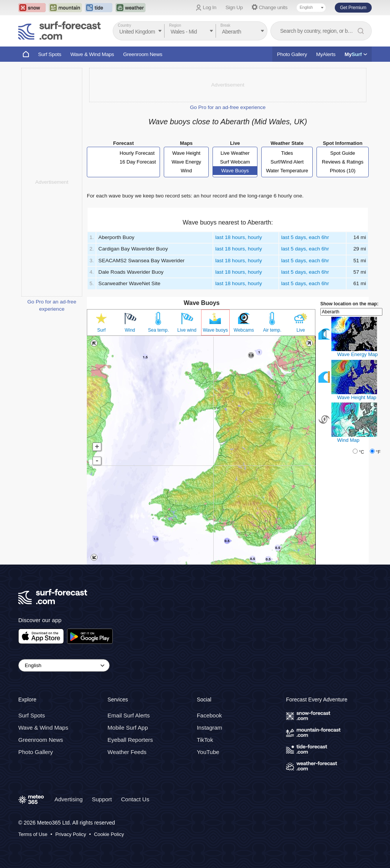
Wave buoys (216, 330)
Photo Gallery (292, 54)
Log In (210, 7)
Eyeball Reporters (130, 740)
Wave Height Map (357, 397)
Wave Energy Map (357, 354)
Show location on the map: (349, 304)
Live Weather (235, 153)
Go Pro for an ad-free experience (228, 107)
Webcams (244, 330)
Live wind (187, 330)
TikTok (205, 740)
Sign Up (234, 7)
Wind (186, 171)
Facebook (209, 715)
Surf (101, 330)
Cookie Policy (109, 834)
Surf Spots (50, 54)
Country (124, 25)
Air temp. (272, 330)
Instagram (210, 728)
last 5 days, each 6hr (305, 237)
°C (361, 452)
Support (102, 799)
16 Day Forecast (138, 162)
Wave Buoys (235, 171)
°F (378, 452)
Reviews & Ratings (343, 162)
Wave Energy (186, 162)
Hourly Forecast (137, 153)
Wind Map (348, 440)
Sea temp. (159, 330)
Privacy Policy (71, 834)
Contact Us (135, 799)
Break (225, 25)
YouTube (208, 752)
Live (301, 330)
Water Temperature (287, 171)
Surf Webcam (235, 162)
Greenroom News (143, 54)
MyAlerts (326, 54)
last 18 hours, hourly (238, 237)
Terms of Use (33, 834)
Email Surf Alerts (129, 715)
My (356, 54)
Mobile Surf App (128, 728)
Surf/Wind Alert (287, 162)
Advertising (69, 799)
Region (175, 25)
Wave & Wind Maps (92, 54)
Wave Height (186, 153)
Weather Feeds (127, 752)
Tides (287, 153)
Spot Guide (343, 153)
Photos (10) (343, 171)
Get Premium (353, 8)
